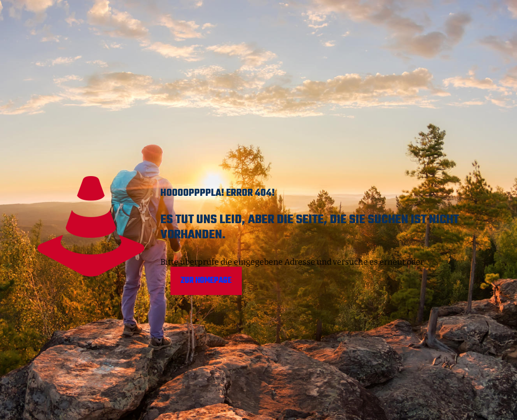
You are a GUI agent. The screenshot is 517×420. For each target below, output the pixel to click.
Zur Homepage (206, 281)
